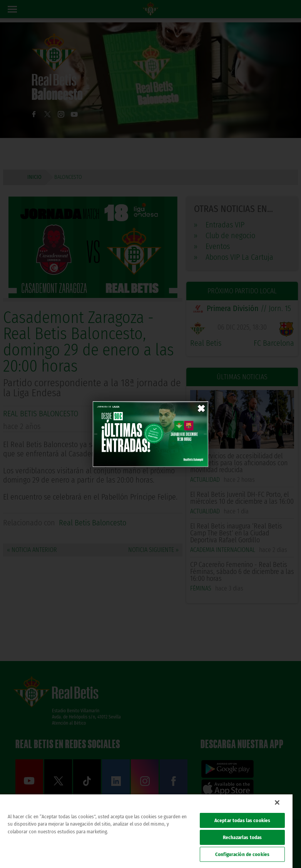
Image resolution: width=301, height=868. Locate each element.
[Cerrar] (277, 802)
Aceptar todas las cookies (242, 820)
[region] (146, 831)
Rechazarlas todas (242, 837)
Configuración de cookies (242, 854)
